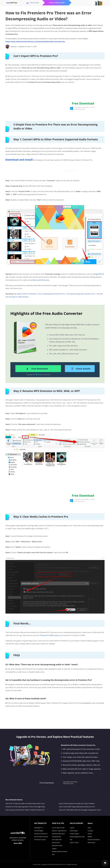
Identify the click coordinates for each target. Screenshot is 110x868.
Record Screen (56, 843)
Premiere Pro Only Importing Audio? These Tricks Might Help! (25, 807)
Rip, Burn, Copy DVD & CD (59, 831)
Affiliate (90, 837)
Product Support (74, 834)
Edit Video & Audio (57, 846)
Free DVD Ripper (39, 831)
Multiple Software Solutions (60, 852)
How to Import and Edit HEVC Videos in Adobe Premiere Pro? (25, 810)
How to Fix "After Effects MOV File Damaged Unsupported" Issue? (80, 810)
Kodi (53, 854)
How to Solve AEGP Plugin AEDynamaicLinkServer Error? (77, 807)
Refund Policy (91, 843)
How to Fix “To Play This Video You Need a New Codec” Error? (25, 804)
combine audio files (38, 280)
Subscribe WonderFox (94, 840)
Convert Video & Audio (58, 828)
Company (90, 831)
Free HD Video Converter (41, 837)
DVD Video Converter (40, 840)
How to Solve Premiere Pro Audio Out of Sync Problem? (77, 804)
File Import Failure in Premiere (25, 294)
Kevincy (14, 47)
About (89, 828)
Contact (90, 834)
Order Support (74, 831)
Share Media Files (57, 840)
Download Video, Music (58, 834)
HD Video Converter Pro (41, 834)
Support (72, 828)
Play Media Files (56, 837)
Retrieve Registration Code (77, 837)
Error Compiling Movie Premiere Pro (51, 294)
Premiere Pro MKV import (49, 635)
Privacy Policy (37, 864)
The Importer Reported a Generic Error (81, 294)
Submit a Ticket (74, 843)
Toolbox (54, 849)
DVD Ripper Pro (38, 828)
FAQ (71, 840)
